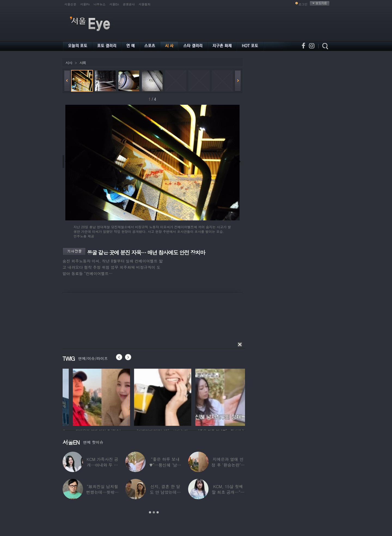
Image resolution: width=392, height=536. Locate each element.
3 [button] (158, 512)
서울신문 (71, 4)
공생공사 (129, 4)
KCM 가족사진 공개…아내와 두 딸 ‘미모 (102, 465)
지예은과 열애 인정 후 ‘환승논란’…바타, (228, 465)
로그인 (303, 4)
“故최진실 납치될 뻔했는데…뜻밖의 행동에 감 (102, 492)
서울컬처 (145, 4)
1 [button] (150, 512)
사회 (83, 63)
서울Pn (85, 4)
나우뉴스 (100, 4)
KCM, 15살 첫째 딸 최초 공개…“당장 (228, 492)
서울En (114, 4)
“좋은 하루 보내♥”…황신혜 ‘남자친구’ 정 (165, 465)
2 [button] (154, 512)
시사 (69, 63)
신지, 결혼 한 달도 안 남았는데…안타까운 (165, 492)
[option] (73, 396)
